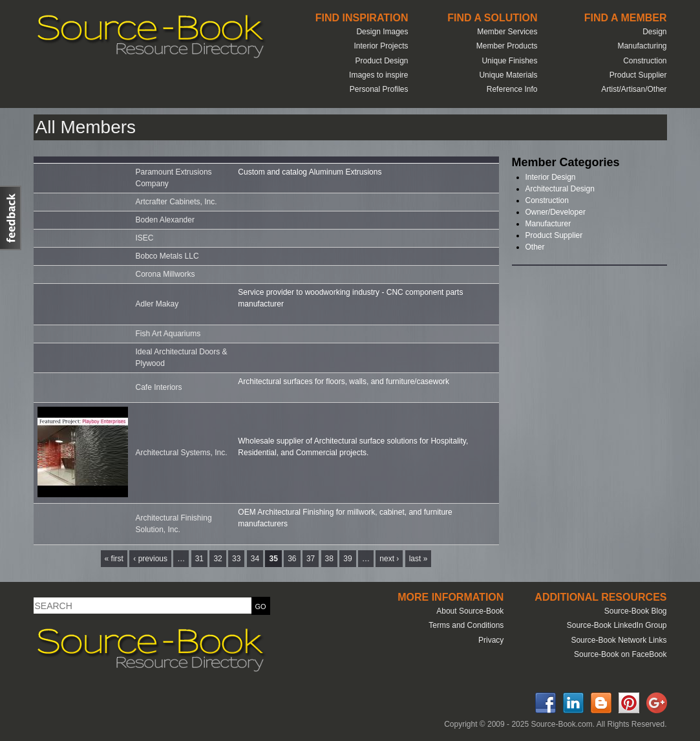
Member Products (507, 46)
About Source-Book (470, 611)
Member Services (507, 32)
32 (217, 559)
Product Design (381, 61)
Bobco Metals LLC (167, 256)
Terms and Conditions (466, 625)
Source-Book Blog (636, 611)
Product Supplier (638, 75)
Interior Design (551, 177)
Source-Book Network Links (619, 640)
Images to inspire (378, 75)
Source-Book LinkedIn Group (617, 625)
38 (329, 559)
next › (389, 559)
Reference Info (512, 89)
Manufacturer (548, 224)
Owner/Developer (556, 212)
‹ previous (150, 559)
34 (255, 559)
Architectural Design (560, 189)
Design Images (382, 32)
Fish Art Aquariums (168, 334)
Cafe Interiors (159, 387)
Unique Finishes (509, 61)
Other (535, 247)
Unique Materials (508, 75)
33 (236, 559)
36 (292, 559)
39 (347, 559)
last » (419, 559)
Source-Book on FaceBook (620, 654)
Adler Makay (157, 304)
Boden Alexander (165, 220)
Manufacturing (642, 46)
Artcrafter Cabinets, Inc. (176, 202)
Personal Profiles (379, 89)
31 (199, 559)
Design (654, 32)
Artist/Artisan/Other (634, 89)
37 (311, 559)
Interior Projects (381, 46)
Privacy (491, 640)
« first (114, 559)
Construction (645, 61)
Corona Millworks (165, 274)
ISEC (145, 238)
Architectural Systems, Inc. (182, 453)
